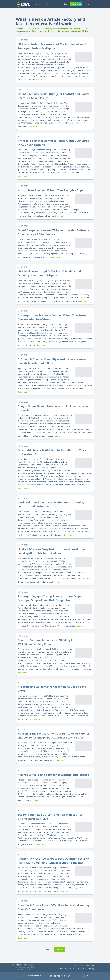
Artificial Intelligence (62, 31)
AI (43, 29)
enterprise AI (47, 31)
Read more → (42, 80)
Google (84, 29)
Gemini (19, 33)
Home (38, 4)
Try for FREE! (76, 4)
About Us (62, 968)
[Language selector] (89, 4)
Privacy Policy (88, 968)
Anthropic (30, 29)
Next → (60, 949)
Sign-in (66, 4)
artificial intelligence (61, 29)
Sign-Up (90, 966)
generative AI (76, 31)
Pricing (47, 4)
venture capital (22, 31)
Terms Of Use (74, 968)
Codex (39, 31)
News (83, 966)
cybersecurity (75, 29)
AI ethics (32, 31)
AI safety (49, 29)
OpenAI (38, 29)
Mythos (85, 31)
